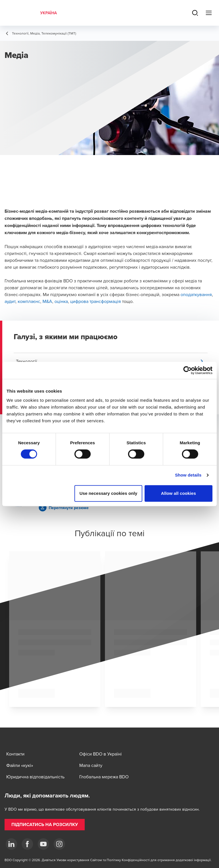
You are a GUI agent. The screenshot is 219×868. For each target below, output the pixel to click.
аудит (10, 301)
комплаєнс (29, 301)
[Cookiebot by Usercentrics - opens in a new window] (187, 370)
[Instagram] (59, 844)
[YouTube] (43, 844)
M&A (47, 301)
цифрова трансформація (96, 301)
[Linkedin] (11, 844)
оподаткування (196, 294)
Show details (188, 475)
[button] (112, 361)
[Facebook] (27, 844)
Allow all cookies (179, 493)
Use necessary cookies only (109, 493)
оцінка (61, 301)
